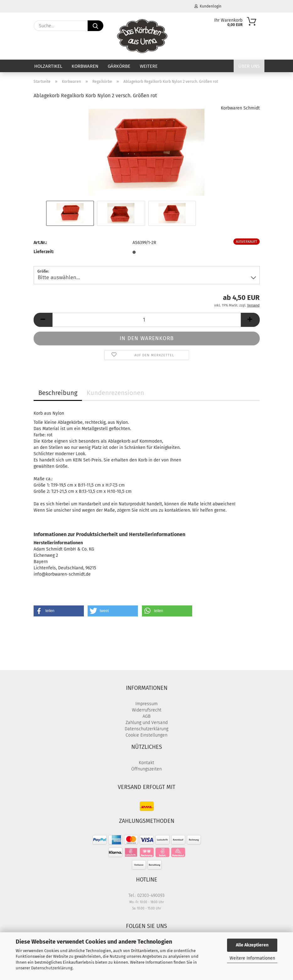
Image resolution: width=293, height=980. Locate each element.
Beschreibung (58, 393)
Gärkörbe (119, 66)
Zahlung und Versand (147, 723)
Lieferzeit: (44, 252)
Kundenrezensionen (115, 393)
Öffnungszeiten (146, 769)
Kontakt (146, 763)
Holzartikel (48, 66)
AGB (146, 716)
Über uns (249, 66)
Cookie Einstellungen (146, 735)
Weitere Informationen (252, 958)
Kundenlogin (208, 6)
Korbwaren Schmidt (240, 108)
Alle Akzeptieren (252, 945)
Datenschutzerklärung (52, 968)
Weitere (149, 66)
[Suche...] (95, 26)
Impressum (146, 704)
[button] (43, 320)
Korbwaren (85, 66)
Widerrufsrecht (147, 710)
